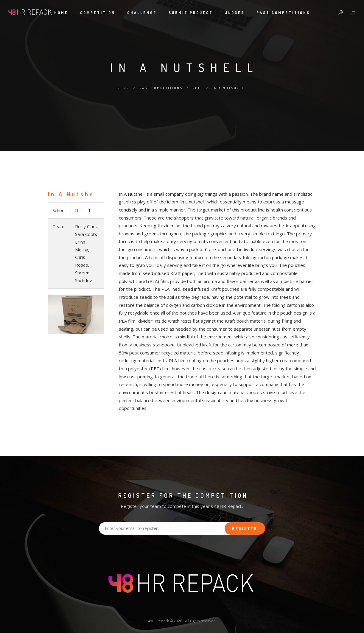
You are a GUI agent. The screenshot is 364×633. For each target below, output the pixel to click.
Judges (235, 13)
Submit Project (191, 13)
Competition (98, 13)
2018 (197, 88)
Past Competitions (283, 13)
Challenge (142, 13)
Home (61, 13)
